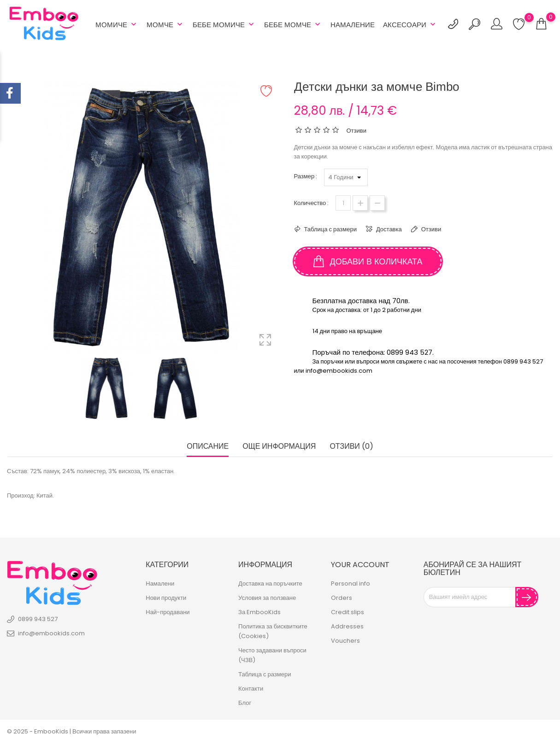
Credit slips (348, 612)
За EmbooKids (259, 612)
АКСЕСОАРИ (410, 24)
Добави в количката (368, 262)
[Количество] (343, 203)
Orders (342, 598)
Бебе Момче (293, 24)
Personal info (351, 584)
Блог (245, 703)
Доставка (388, 229)
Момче (165, 24)
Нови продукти (166, 598)
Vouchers (345, 641)
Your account (360, 564)
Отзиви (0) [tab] (351, 447)
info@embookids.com (51, 633)
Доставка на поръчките (270, 584)
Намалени (160, 584)
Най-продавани (168, 612)
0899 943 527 (38, 619)
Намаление (353, 25)
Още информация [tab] (279, 447)
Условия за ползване (267, 598)
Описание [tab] (208, 447)
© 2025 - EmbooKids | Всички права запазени (71, 731)
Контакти (251, 689)
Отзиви (430, 229)
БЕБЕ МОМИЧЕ (224, 24)
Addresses (347, 626)
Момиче (117, 24)
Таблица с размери (330, 229)
